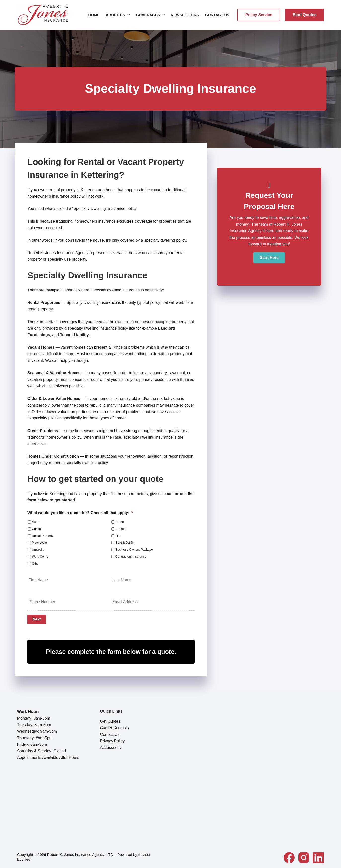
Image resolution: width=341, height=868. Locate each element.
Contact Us (217, 15)
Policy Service (259, 15)
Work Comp (40, 557)
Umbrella (38, 550)
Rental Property (43, 536)
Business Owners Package (134, 550)
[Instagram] (304, 856)
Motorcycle (39, 543)
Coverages (151, 15)
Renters (121, 529)
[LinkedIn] (318, 856)
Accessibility (111, 746)
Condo (36, 529)
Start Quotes (304, 15)
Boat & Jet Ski (125, 543)
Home (94, 15)
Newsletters (185, 15)
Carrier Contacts (114, 727)
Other (36, 564)
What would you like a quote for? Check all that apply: (80, 513)
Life (118, 536)
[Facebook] (289, 856)
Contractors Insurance (131, 557)
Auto (35, 522)
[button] (269, 258)
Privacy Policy (113, 740)
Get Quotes (110, 720)
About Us (119, 15)
